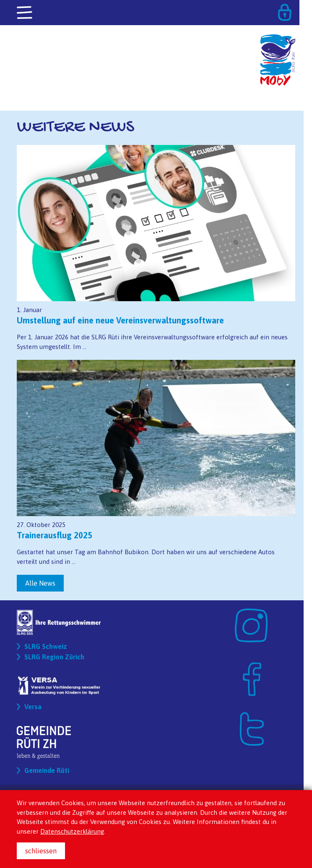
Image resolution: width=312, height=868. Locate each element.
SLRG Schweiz (46, 646)
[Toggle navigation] (25, 13)
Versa (33, 707)
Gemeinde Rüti (47, 770)
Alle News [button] (40, 583)
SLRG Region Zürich (54, 657)
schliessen (41, 851)
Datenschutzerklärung (72, 831)
